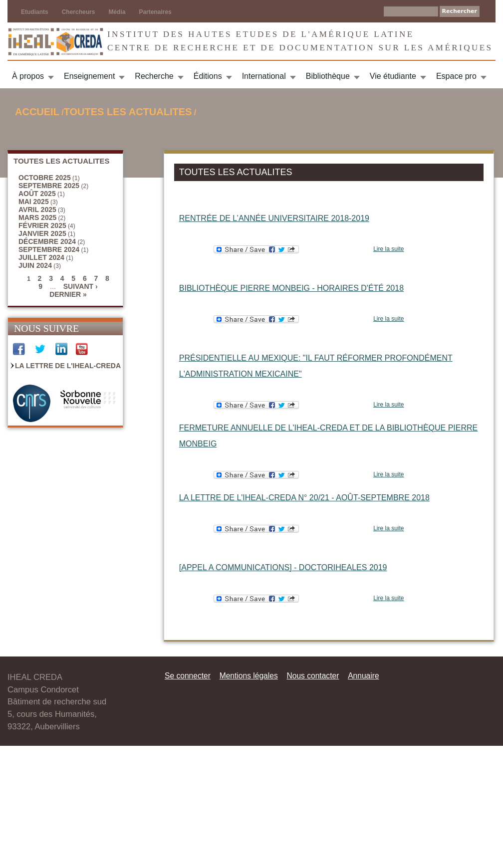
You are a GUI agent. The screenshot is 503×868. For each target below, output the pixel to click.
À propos (28, 76)
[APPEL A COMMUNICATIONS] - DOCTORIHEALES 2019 (283, 567)
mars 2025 (37, 217)
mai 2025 (34, 202)
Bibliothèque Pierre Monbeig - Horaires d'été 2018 (291, 288)
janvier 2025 (42, 233)
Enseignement (89, 76)
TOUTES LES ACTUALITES (128, 112)
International (264, 76)
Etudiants (35, 12)
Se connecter (188, 676)
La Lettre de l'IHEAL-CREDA (68, 366)
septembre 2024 (49, 249)
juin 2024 (35, 265)
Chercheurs (79, 12)
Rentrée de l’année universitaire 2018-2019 (274, 218)
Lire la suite (388, 249)
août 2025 (37, 194)
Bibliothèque (328, 76)
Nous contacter (313, 676)
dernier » (68, 294)
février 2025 (42, 225)
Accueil (37, 112)
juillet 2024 (41, 257)
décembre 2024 (47, 241)
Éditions (208, 76)
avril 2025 (37, 210)
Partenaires (155, 12)
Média (117, 12)
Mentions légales (249, 676)
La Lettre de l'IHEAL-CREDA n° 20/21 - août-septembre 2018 (304, 498)
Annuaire (363, 676)
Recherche (154, 76)
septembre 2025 (49, 186)
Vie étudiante (393, 76)
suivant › (81, 286)
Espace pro (456, 76)
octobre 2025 (45, 178)
